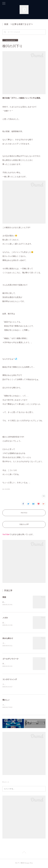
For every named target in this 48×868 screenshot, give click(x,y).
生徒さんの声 (24, 524)
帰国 (4, 597)
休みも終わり (8, 639)
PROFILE (24, 513)
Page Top (24, 854)
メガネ (5, 618)
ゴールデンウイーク (10, 659)
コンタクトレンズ (10, 680)
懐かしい (6, 701)
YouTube (6, 534)
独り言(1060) (6, 489)
